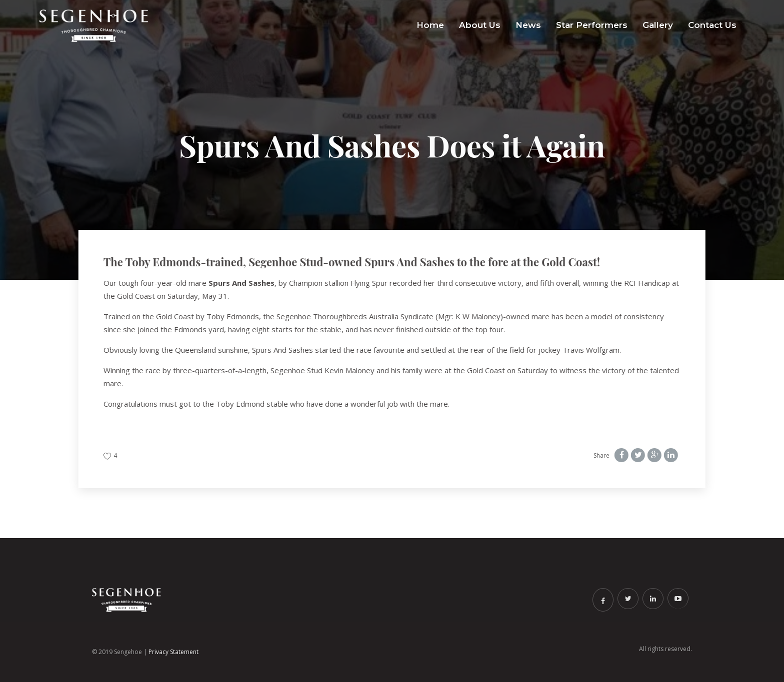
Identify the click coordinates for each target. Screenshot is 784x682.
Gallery (658, 25)
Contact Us (712, 25)
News (528, 25)
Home (430, 25)
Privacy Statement (173, 652)
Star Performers (592, 25)
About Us (480, 25)
